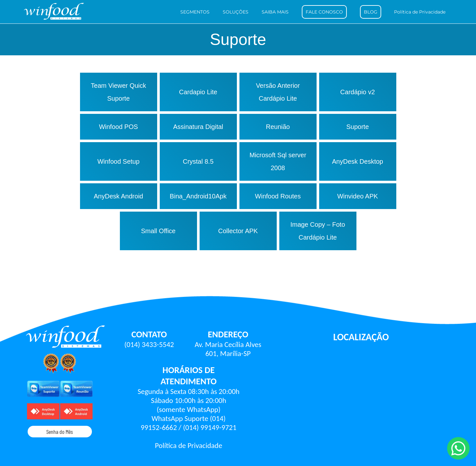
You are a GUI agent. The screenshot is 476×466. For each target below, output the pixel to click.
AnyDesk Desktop (358, 161)
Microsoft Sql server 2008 (278, 161)
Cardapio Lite (198, 92)
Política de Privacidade (420, 12)
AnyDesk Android (118, 196)
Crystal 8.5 (198, 161)
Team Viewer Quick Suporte (119, 92)
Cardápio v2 (358, 92)
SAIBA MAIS (275, 12)
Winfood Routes (278, 196)
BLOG (371, 12)
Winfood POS (118, 127)
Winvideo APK (358, 196)
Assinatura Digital (198, 127)
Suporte (357, 127)
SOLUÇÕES (236, 12)
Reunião (278, 127)
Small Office (158, 231)
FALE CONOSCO (324, 12)
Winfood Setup (118, 161)
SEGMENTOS (195, 12)
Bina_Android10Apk (198, 196)
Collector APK (238, 231)
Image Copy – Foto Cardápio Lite (318, 231)
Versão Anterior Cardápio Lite (278, 92)
